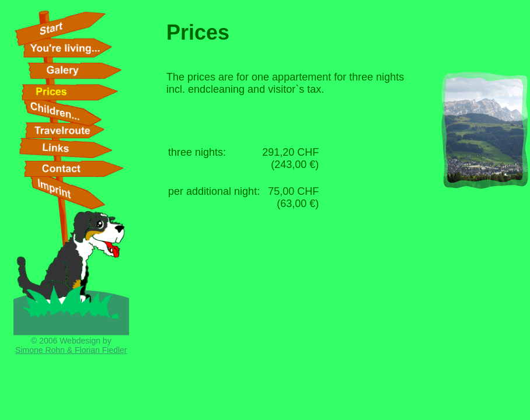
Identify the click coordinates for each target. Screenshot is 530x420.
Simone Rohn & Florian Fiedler (71, 350)
